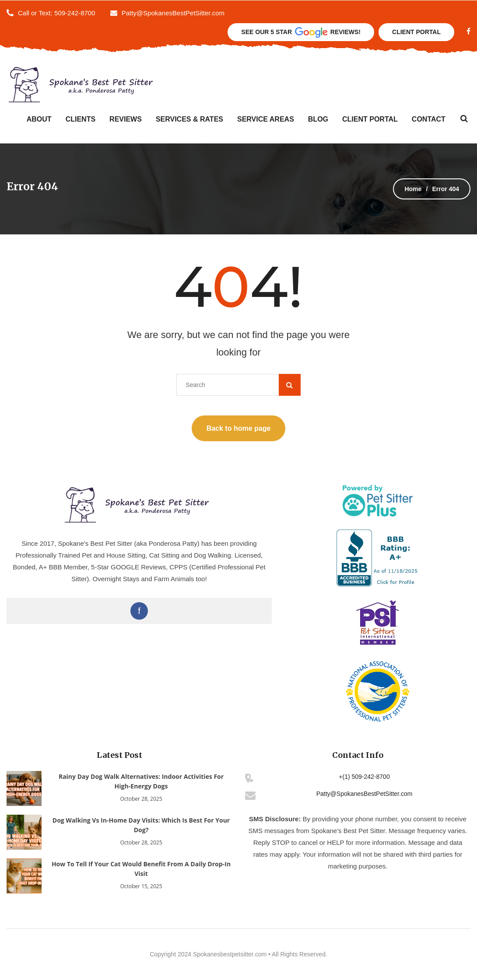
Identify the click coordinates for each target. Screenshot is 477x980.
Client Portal (416, 32)
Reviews (126, 119)
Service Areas (266, 119)
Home (413, 189)
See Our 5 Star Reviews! (301, 33)
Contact (429, 119)
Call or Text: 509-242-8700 (57, 13)
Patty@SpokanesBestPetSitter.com (167, 13)
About (39, 119)
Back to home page (239, 428)
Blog (318, 119)
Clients (81, 119)
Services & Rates (189, 119)
